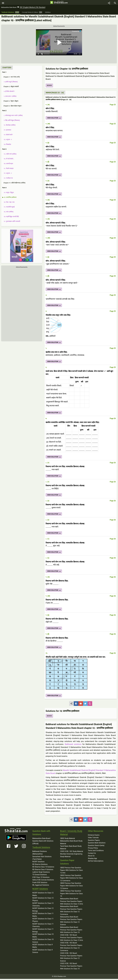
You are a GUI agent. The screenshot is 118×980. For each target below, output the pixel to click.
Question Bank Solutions (97, 844)
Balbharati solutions (73, 745)
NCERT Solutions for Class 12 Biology (43, 911)
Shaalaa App (92, 860)
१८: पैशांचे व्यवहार (8, 169)
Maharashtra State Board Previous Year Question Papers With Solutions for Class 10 (71, 931)
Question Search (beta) (96, 847)
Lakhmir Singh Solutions (41, 873)
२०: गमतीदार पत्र (8, 179)
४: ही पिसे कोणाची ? (8, 93)
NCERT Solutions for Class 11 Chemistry (43, 926)
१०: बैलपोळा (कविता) (9, 126)
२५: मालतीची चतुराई (8, 208)
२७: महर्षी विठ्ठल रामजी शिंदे (11, 218)
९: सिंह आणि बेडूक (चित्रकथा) (11, 121)
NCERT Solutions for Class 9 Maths (43, 947)
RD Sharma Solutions (40, 865)
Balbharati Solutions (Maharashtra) (40, 854)
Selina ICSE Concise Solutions (43, 881)
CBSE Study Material (67, 840)
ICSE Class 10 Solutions (41, 878)
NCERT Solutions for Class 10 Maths (43, 937)
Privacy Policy (93, 849)
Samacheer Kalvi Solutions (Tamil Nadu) (42, 859)
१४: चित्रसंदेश (7, 146)
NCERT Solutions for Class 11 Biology (43, 931)
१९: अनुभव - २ (7, 174)
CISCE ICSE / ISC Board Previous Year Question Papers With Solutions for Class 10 (71, 967)
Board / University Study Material (71, 834)
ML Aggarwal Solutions (41, 886)
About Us (91, 857)
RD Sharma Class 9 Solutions (43, 871)
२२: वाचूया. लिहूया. (8, 194)
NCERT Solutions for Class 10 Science (43, 942)
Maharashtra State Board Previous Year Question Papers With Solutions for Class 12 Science (71, 922)
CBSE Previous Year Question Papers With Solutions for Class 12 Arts (71, 871)
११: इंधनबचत (7, 131)
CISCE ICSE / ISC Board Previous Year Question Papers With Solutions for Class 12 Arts (72, 939)
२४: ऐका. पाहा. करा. (9, 203)
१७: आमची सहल (8, 165)
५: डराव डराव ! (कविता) (9, 97)
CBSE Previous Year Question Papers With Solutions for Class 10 (71, 895)
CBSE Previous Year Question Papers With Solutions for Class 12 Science (71, 887)
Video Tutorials (93, 839)
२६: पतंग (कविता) (8, 213)
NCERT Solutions (38, 863)
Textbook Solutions (41, 848)
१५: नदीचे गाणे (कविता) (9, 155)
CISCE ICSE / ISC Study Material (72, 852)
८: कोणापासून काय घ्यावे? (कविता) (12, 117)
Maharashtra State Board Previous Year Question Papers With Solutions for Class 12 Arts (72, 902)
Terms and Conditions (96, 852)
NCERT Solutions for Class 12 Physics (43, 900)
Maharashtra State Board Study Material (71, 843)
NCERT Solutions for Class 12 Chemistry (43, 906)
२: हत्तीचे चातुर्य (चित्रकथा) (10, 83)
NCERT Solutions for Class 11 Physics (43, 921)
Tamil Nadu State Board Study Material (71, 849)
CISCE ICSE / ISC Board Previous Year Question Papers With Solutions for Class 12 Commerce (71, 948)
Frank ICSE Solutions (40, 883)
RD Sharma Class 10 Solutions (43, 868)
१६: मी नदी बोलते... (8, 160)
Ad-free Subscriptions (96, 862)
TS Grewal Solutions (40, 876)
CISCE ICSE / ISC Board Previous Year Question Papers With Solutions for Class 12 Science (71, 958)
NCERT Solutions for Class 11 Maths (43, 916)
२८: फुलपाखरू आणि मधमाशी (11, 222)
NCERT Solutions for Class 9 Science (43, 952)
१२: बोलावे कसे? (8, 136)
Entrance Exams (94, 836)
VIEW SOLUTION (54, 119)
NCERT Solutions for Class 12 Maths (43, 895)
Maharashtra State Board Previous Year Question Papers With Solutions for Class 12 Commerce (71, 911)
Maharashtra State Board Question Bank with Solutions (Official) (43, 842)
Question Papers (94, 841)
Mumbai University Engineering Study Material (71, 856)
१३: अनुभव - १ (7, 141)
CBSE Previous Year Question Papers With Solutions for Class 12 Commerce (71, 879)
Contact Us (92, 854)
